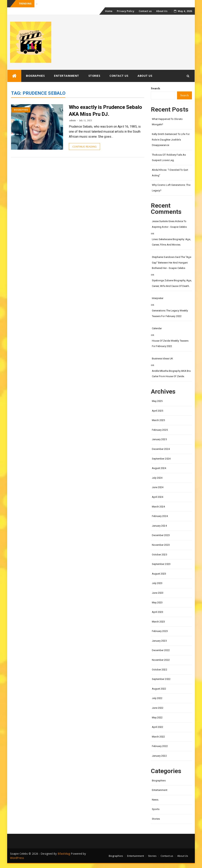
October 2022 (160, 670)
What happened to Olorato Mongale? (167, 122)
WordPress (17, 858)
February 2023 (160, 631)
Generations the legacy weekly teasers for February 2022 (170, 313)
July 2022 (157, 698)
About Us (162, 11)
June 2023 (158, 593)
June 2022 (158, 708)
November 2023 (161, 545)
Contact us (145, 11)
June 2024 (158, 487)
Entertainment (67, 76)
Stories (94, 76)
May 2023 (157, 602)
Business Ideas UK (163, 359)
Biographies (35, 76)
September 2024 (161, 459)
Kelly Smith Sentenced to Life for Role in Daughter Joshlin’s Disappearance (171, 140)
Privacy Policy (125, 11)
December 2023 (161, 535)
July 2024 (157, 478)
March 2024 (158, 507)
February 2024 (160, 516)
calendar (157, 328)
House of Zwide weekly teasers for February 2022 (170, 344)
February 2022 (160, 746)
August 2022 (159, 689)
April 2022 (158, 727)
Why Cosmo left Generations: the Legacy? (171, 188)
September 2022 (161, 679)
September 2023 (161, 564)
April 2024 (158, 497)
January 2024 (159, 526)
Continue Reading (84, 147)
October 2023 (160, 555)
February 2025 (160, 430)
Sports (156, 809)
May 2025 (157, 401)
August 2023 (159, 574)
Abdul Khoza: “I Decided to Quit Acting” (170, 173)
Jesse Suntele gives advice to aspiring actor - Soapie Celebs (169, 224)
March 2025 (158, 420)
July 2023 (157, 583)
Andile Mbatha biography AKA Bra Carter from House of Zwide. (171, 374)
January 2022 (159, 756)
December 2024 (161, 449)
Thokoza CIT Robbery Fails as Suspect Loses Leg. (169, 158)
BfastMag (64, 854)
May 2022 (157, 718)
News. (155, 800)
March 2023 (158, 622)
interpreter (158, 298)
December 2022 (161, 650)
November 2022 (161, 660)
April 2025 (158, 411)
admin (73, 120)
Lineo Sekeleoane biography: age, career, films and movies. (171, 242)
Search (156, 88)
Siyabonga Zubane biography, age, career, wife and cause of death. (172, 283)
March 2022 (158, 737)
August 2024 (159, 468)
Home (109, 11)
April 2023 (158, 612)
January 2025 (159, 439)
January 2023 (159, 641)
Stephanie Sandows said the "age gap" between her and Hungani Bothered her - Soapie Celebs (172, 263)
